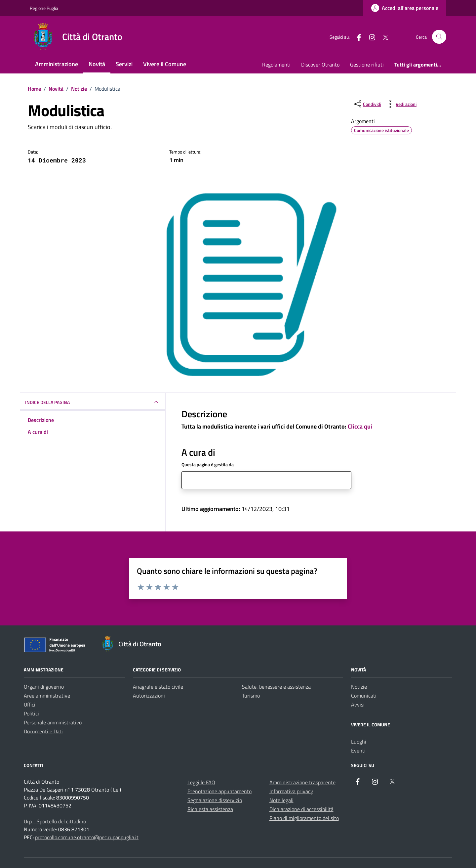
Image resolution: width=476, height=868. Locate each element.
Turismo (251, 696)
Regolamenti (276, 65)
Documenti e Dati (43, 731)
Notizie (359, 687)
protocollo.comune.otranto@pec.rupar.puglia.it (87, 837)
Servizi (124, 64)
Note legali (281, 800)
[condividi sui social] (367, 104)
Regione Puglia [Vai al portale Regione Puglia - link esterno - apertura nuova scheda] (44, 8)
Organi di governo (44, 687)
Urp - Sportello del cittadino (55, 821)
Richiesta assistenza (210, 809)
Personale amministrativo (53, 722)
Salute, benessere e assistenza (276, 687)
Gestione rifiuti (367, 65)
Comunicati (364, 696)
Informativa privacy (291, 791)
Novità (97, 64)
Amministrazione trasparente (302, 782)
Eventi (358, 751)
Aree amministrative (47, 696)
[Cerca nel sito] (439, 37)
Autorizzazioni (149, 696)
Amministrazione (57, 64)
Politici (31, 713)
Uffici (30, 705)
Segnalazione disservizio (215, 800)
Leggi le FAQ (201, 782)
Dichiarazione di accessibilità (301, 809)
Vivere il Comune (165, 64)
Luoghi (359, 742)
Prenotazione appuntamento (219, 791)
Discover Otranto (320, 65)
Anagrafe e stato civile (158, 687)
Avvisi (358, 705)
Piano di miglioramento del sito (304, 818)
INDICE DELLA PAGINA (93, 402)
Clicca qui (360, 426)
